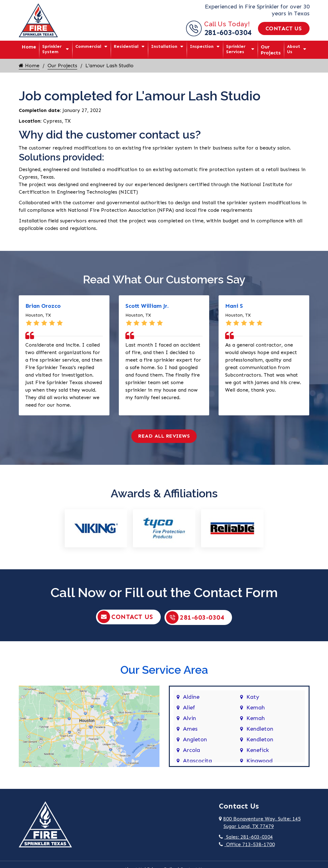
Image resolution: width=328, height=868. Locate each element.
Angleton (195, 739)
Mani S (234, 306)
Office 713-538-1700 (247, 844)
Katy (253, 697)
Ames (190, 728)
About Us (294, 49)
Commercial (88, 46)
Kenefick (258, 750)
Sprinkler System (52, 49)
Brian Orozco (43, 306)
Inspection (202, 46)
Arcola (192, 750)
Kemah (256, 707)
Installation (164, 46)
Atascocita (197, 760)
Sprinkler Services (236, 49)
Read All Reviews (164, 436)
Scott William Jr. (147, 306)
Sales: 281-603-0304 (246, 837)
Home (29, 47)
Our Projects (271, 50)
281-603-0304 (228, 32)
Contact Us (284, 28)
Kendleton (260, 728)
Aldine (191, 697)
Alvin (189, 718)
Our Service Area (164, 669)
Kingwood (260, 760)
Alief (189, 707)
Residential (126, 46)
